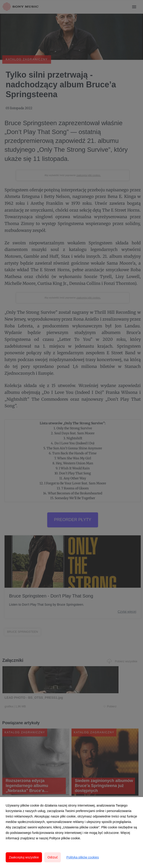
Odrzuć (53, 857)
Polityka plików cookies (83, 857)
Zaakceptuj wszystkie (24, 857)
